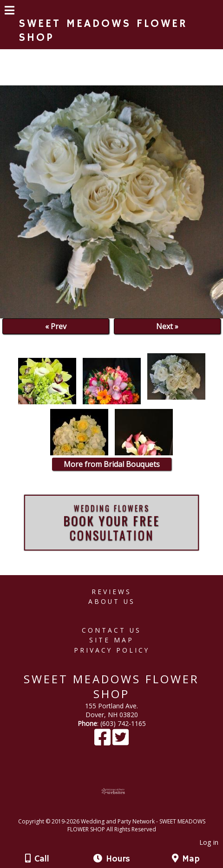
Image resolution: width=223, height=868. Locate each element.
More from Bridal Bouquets (112, 464)
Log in (209, 842)
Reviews (111, 592)
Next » (167, 326)
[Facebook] (103, 742)
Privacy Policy (112, 650)
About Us (112, 601)
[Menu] (10, 12)
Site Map (111, 640)
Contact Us (111, 630)
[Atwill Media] (120, 811)
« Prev (56, 326)
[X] (121, 742)
